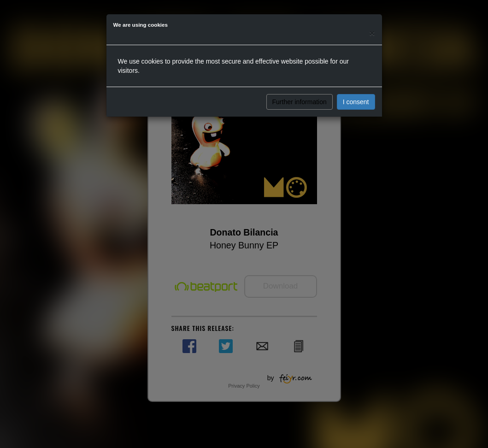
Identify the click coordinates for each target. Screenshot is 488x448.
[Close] (372, 33)
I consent (356, 102)
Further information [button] (300, 102)
